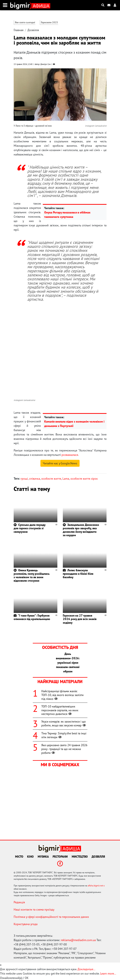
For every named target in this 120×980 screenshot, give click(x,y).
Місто (19, 857)
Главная (19, 30)
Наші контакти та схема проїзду (34, 909)
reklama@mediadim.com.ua (78, 940)
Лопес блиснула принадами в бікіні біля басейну (78, 574)
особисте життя (51, 479)
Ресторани (60, 857)
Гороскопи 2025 (49, 22)
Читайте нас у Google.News (60, 463)
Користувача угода (26, 924)
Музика (43, 857)
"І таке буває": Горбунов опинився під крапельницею (32, 617)
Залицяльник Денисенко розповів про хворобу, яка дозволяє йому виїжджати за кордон (81, 530)
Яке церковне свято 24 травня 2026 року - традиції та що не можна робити (64, 749)
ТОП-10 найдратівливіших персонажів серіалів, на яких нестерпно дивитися (60, 710)
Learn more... (108, 973)
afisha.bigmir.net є (96, 886)
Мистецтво (80, 857)
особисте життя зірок (84, 479)
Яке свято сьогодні (25, 22)
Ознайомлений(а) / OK (14, 978)
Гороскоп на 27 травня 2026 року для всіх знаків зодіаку (80, 619)
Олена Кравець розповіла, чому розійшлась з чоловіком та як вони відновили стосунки (32, 575)
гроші (24, 479)
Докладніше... (86, 969)
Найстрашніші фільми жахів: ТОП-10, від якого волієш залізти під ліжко (62, 695)
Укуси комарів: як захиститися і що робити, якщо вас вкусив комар (64, 723)
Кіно (30, 857)
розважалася (70, 455)
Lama (66, 479)
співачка (35, 479)
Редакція (19, 902)
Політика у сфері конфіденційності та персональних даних (51, 917)
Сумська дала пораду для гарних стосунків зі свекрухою (29, 528)
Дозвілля (33, 30)
